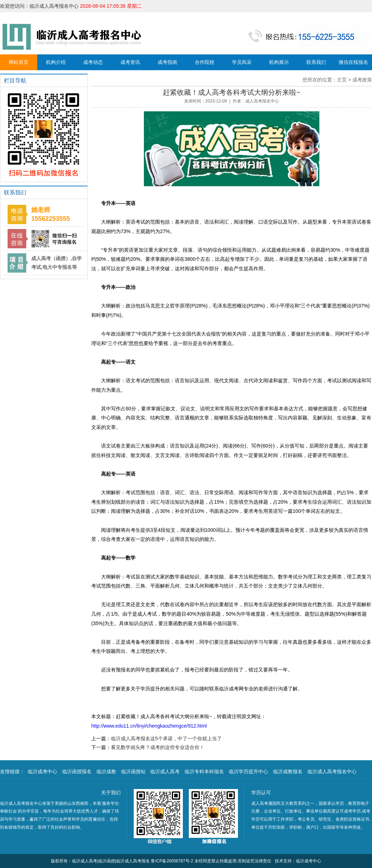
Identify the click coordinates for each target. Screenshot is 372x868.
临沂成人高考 (165, 771)
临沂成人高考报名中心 (332, 771)
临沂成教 (106, 771)
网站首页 (19, 62)
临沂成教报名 (288, 771)
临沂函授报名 (77, 771)
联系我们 (316, 62)
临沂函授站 (133, 771)
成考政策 (362, 80)
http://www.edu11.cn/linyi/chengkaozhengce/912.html (149, 726)
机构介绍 (56, 62)
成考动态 (93, 62)
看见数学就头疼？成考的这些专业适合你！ (158, 747)
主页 (342, 80)
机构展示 (279, 62)
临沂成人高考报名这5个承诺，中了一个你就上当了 (166, 738)
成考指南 (167, 62)
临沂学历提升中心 (248, 771)
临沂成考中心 (42, 771)
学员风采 (242, 62)
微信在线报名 (353, 62)
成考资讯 (130, 62)
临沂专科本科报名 (204, 771)
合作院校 (205, 62)
